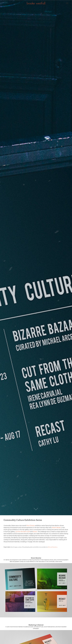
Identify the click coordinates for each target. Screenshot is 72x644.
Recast (35, 532)
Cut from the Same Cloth (23, 532)
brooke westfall (36, 3)
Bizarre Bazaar (56, 527)
